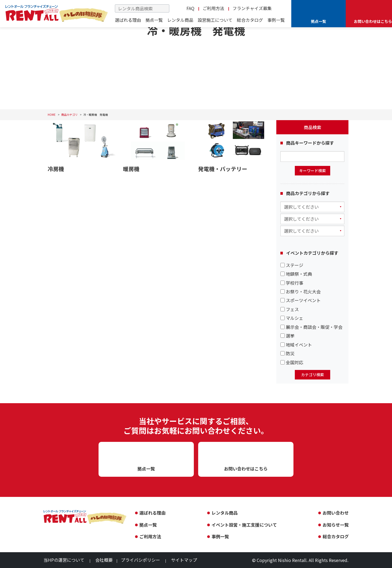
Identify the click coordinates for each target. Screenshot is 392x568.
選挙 (287, 336)
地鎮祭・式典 (296, 274)
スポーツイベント (301, 300)
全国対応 (292, 362)
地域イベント (296, 345)
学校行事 (292, 283)
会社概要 (104, 560)
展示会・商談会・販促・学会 (311, 327)
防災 (287, 353)
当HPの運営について (64, 560)
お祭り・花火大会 (301, 291)
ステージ (292, 265)
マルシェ (292, 318)
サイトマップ (184, 560)
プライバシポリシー (140, 560)
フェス (290, 309)
